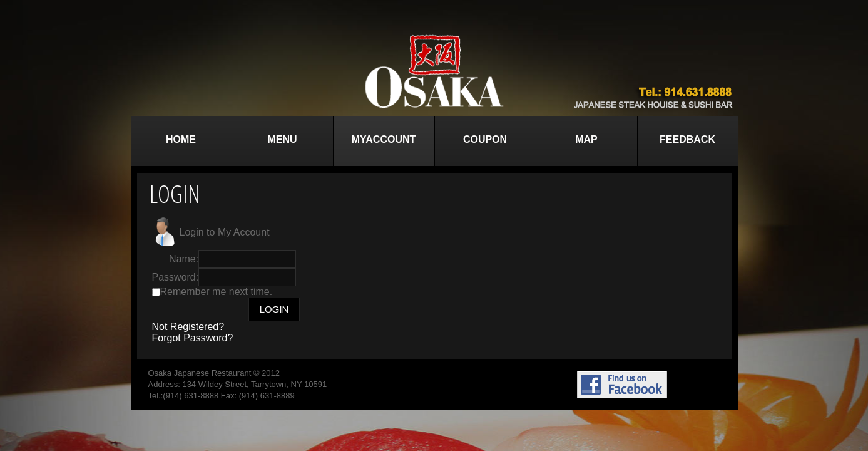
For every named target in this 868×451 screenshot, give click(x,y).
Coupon (485, 139)
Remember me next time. (217, 292)
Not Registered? (188, 327)
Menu (282, 139)
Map (586, 139)
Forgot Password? (193, 338)
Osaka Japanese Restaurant (200, 373)
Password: (176, 277)
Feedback (687, 139)
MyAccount (384, 139)
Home (181, 139)
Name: (184, 259)
